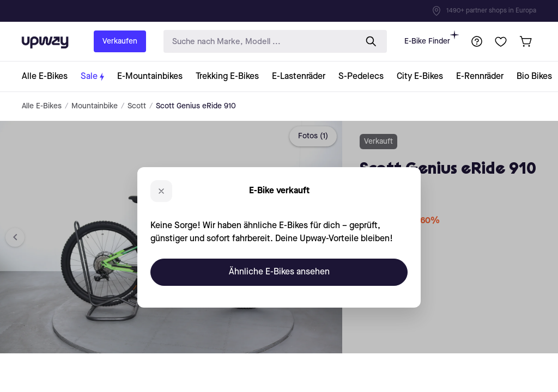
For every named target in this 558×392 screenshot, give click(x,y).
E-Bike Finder (432, 38)
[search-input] (258, 42)
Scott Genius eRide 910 (196, 106)
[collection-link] (48, 76)
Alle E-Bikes (42, 106)
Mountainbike (95, 106)
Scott (137, 106)
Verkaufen (120, 41)
